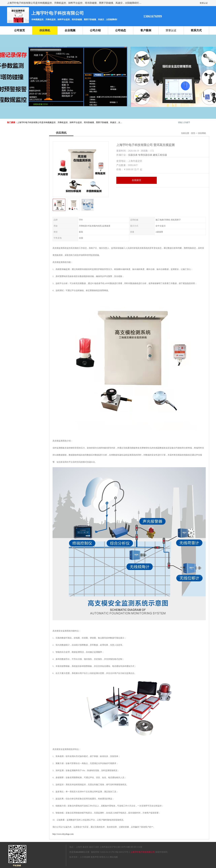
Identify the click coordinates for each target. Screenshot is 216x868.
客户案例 (146, 30)
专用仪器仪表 (145, 155)
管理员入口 (104, 857)
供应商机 (45, 30)
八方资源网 (85, 857)
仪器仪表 (133, 155)
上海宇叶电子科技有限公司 (143, 852)
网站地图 (114, 857)
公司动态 (121, 30)
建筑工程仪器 (160, 155)
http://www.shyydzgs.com (63, 834)
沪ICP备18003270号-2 (121, 852)
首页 (193, 133)
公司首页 (20, 30)
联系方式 (196, 30)
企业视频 (70, 30)
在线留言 (137, 180)
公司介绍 (95, 30)
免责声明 (95, 857)
